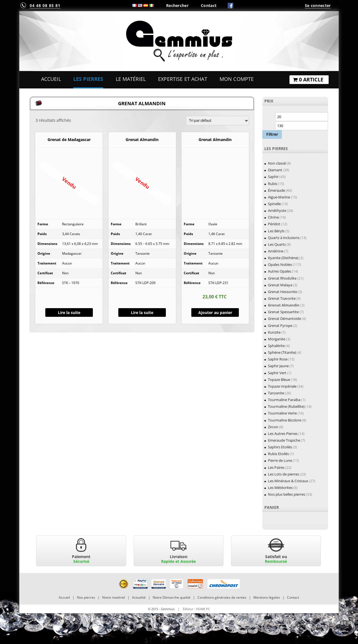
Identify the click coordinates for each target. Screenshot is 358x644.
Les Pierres (88, 79)
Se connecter (318, 5)
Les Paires (276, 467)
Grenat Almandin (284, 305)
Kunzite (274, 332)
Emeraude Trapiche (284, 440)
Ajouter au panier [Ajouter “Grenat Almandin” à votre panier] (215, 312)
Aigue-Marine (279, 197)
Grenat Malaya (280, 285)
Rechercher (177, 5)
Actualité (139, 597)
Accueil (51, 79)
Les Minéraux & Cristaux (288, 481)
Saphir (273, 177)
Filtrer (272, 134)
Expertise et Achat (183, 79)
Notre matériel (114, 597)
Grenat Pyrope (280, 325)
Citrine (273, 217)
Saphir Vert (277, 373)
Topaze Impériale (282, 386)
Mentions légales (267, 597)
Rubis (273, 184)
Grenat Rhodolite (282, 278)
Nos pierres (86, 597)
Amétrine (276, 251)
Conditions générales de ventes (222, 597)
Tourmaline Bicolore (285, 420)
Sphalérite (276, 346)
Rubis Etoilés (278, 454)
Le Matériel (131, 79)
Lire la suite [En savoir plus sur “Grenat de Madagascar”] (69, 312)
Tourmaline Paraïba (284, 400)
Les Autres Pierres (283, 434)
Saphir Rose (278, 359)
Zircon (273, 427)
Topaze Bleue (279, 380)
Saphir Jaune (278, 366)
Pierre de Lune (280, 460)
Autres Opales (280, 271)
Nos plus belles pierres (287, 494)
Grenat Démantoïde (284, 319)
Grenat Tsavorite (282, 298)
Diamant (275, 170)
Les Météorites (280, 488)
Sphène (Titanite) (282, 352)
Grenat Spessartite (283, 312)
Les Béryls (276, 231)
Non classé (277, 163)
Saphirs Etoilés (280, 447)
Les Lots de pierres (283, 474)
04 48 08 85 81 (45, 5)
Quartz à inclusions (284, 238)
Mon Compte (237, 79)
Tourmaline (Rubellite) (286, 406)
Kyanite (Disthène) (283, 258)
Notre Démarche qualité (172, 597)
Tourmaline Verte (282, 413)
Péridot (274, 224)
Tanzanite (276, 393)
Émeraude (276, 190)
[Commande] (217, 121)
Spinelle (274, 204)
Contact (209, 5)
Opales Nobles (280, 264)
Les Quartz (277, 244)
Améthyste (277, 210)
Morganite (277, 339)
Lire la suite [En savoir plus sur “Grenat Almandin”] (142, 312)
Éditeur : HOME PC (196, 609)
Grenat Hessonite (282, 292)
